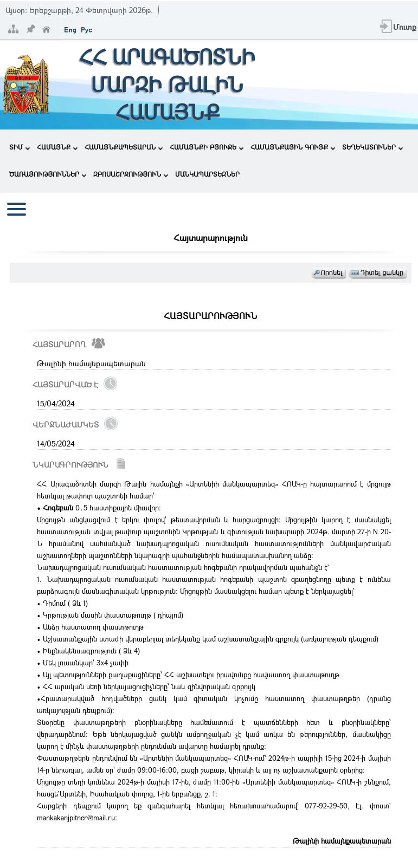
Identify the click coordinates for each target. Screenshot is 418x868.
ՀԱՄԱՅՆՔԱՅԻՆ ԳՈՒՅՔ (293, 147)
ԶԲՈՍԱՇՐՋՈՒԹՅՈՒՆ (131, 174)
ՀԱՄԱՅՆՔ (57, 147)
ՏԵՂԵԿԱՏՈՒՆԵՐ (372, 147)
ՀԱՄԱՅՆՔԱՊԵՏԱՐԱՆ (124, 147)
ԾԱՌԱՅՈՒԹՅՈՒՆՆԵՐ (48, 174)
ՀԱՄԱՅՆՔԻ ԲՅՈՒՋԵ (207, 147)
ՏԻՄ (20, 147)
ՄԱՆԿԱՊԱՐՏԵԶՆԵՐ (207, 174)
